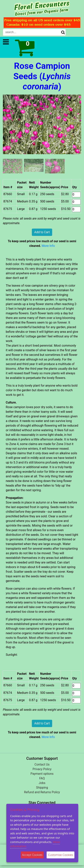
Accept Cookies (32, 855)
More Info (48, 246)
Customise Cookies (61, 855)
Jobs (42, 783)
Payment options (42, 774)
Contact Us (42, 764)
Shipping (42, 788)
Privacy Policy (42, 769)
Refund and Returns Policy (42, 792)
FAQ (42, 778)
